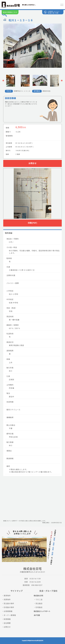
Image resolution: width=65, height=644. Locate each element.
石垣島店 (39, 607)
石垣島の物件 (9, 607)
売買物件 (7, 600)
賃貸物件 (7, 596)
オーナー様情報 (10, 615)
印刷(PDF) (32, 223)
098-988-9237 (37, 585)
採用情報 (7, 619)
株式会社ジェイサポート (42, 611)
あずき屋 (37, 615)
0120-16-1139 (53, 13)
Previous (3, 81)
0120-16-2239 (35, 582)
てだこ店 (39, 600)
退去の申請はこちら (10, 12)
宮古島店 (39, 604)
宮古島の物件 (9, 604)
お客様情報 (8, 611)
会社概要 (7, 623)
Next (62, 81)
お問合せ (32, 163)
